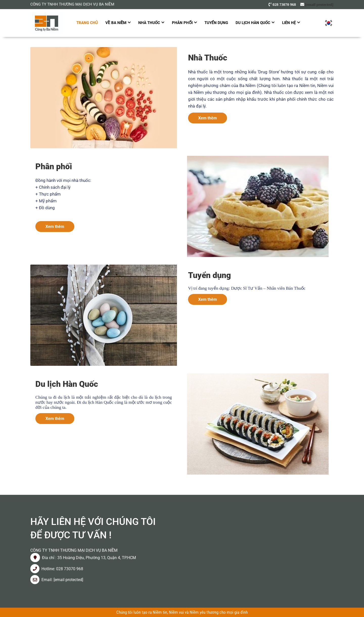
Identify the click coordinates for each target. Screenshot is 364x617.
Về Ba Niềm (116, 23)
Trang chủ (87, 23)
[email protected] (319, 4)
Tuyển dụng (216, 23)
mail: (49, 580)
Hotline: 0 (50, 569)
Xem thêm (208, 118)
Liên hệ (289, 23)
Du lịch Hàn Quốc (253, 23)
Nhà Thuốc (149, 23)
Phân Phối (182, 23)
